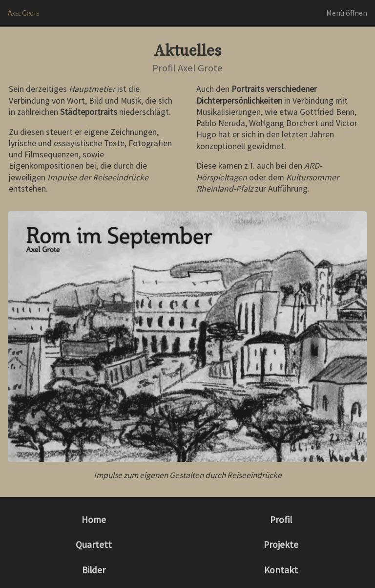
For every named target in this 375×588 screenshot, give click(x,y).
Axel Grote (23, 13)
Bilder (94, 570)
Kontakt (281, 570)
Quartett (94, 544)
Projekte (281, 544)
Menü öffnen (347, 13)
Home (94, 520)
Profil (281, 520)
